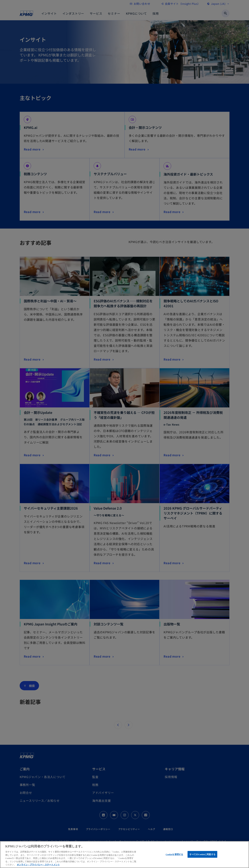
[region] (125, 855)
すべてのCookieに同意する (202, 854)
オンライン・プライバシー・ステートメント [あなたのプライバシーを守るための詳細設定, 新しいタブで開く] (38, 865)
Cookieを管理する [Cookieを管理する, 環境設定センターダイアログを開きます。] (174, 854)
